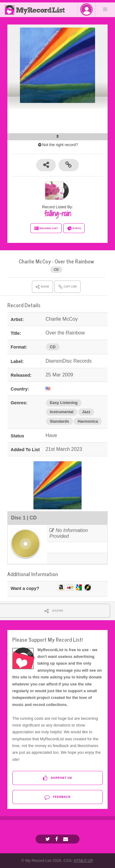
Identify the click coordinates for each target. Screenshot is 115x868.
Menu (105, 9)
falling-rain (58, 213)
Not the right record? (57, 145)
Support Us (57, 778)
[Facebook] (57, 839)
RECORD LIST (46, 228)
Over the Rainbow (74, 261)
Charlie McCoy (35, 261)
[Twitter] (48, 839)
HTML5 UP (83, 860)
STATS (74, 228)
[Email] (66, 839)
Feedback (57, 797)
